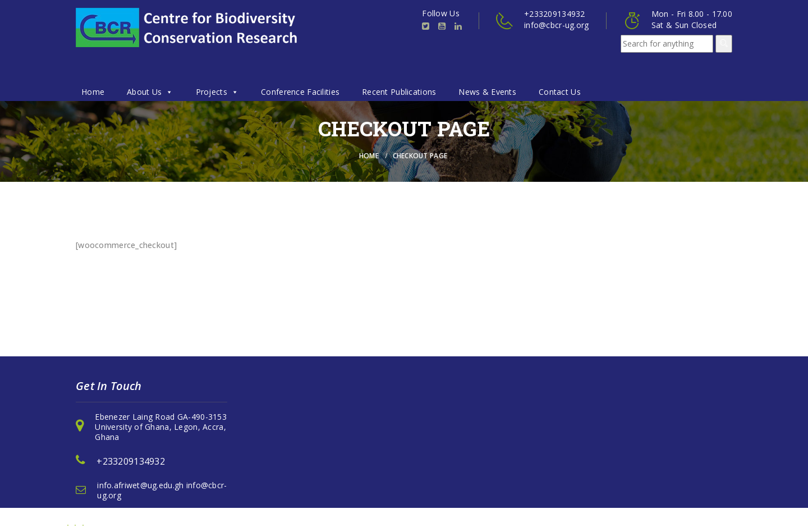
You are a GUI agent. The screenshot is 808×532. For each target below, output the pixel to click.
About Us (150, 92)
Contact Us (560, 92)
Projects (217, 92)
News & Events (487, 92)
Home (93, 92)
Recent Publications (399, 92)
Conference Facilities (300, 92)
